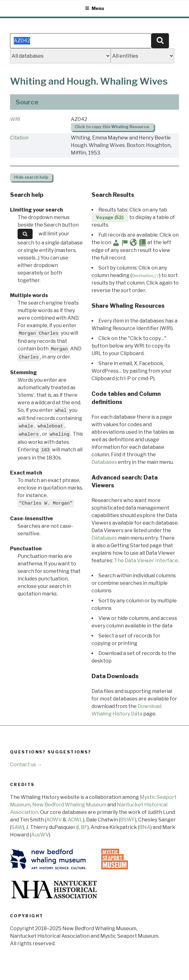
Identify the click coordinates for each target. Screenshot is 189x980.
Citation (19, 138)
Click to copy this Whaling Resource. (112, 127)
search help (31, 177)
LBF (83, 827)
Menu (94, 8)
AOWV (54, 820)
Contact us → (26, 765)
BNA (145, 827)
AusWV (40, 835)
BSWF (128, 820)
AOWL (75, 820)
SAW (17, 827)
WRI (15, 119)
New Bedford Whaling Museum (69, 805)
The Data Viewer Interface (146, 561)
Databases (104, 462)
